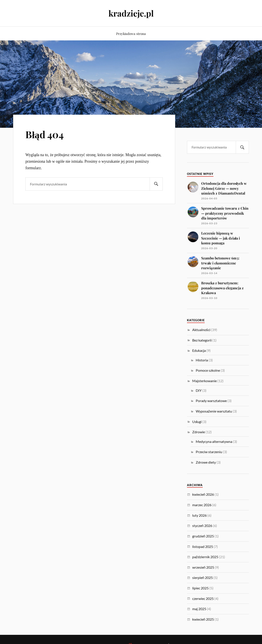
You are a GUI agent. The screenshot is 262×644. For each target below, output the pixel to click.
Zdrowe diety (206, 462)
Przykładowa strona (131, 34)
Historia (202, 360)
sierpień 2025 (203, 578)
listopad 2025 (203, 546)
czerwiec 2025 (203, 598)
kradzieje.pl (131, 13)
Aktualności (201, 330)
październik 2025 (205, 557)
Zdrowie (199, 432)
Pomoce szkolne (208, 370)
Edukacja (199, 350)
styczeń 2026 (202, 526)
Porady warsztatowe (211, 401)
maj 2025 (199, 609)
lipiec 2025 (200, 588)
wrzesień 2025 (203, 567)
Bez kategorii (202, 340)
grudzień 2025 (203, 536)
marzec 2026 (202, 505)
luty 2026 (199, 515)
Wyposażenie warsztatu (214, 411)
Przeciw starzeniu (209, 452)
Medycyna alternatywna (214, 441)
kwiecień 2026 (203, 494)
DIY (199, 390)
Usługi (197, 422)
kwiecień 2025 (203, 619)
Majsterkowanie (204, 381)
